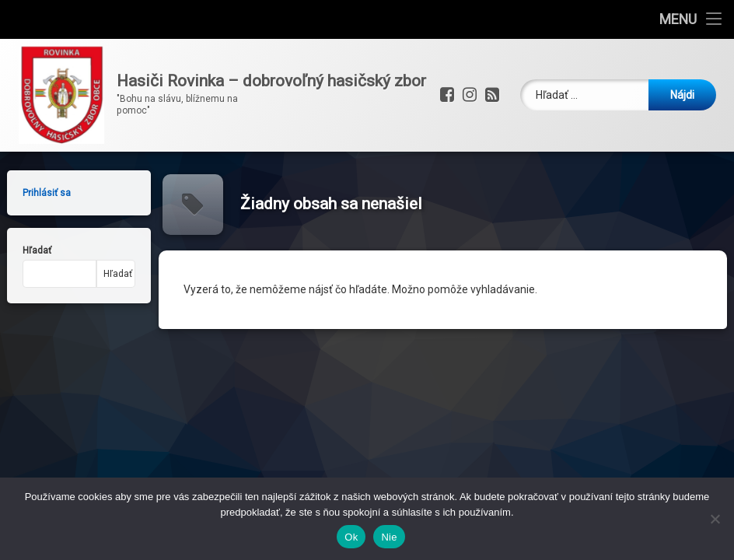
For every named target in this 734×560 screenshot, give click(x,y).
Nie (389, 537)
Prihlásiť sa (37, 193)
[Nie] (715, 519)
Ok (351, 537)
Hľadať (28, 250)
